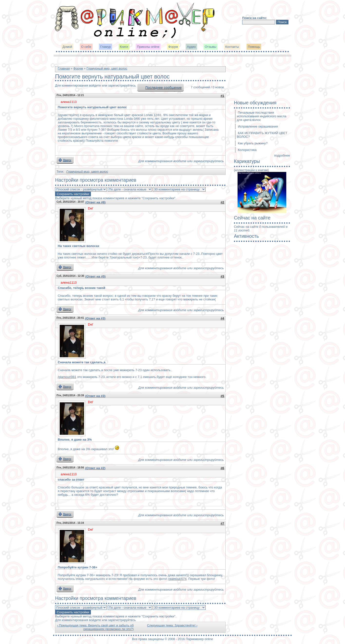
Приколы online (148, 47)
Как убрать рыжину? (253, 143)
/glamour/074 (177, 579)
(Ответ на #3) (95, 318)
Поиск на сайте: (255, 18)
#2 (222, 202)
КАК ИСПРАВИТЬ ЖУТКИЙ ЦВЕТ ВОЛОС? (262, 135)
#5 (222, 396)
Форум (173, 47)
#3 (222, 276)
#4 (222, 318)
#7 (222, 523)
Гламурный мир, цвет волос (107, 68)
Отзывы (211, 47)
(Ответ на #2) (95, 468)
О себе (86, 47)
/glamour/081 (67, 377)
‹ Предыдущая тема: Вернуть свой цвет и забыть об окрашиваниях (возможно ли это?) (95, 627)
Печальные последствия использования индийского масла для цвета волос (262, 116)
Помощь (254, 47)
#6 (222, 468)
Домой (67, 47)
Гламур (105, 47)
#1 (222, 96)
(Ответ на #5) (95, 276)
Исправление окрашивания (258, 126)
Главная (64, 68)
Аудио (191, 47)
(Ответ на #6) (95, 202)
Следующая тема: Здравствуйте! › (172, 625)
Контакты (232, 47)
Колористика (247, 150)
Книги (124, 47)
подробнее (282, 155)
